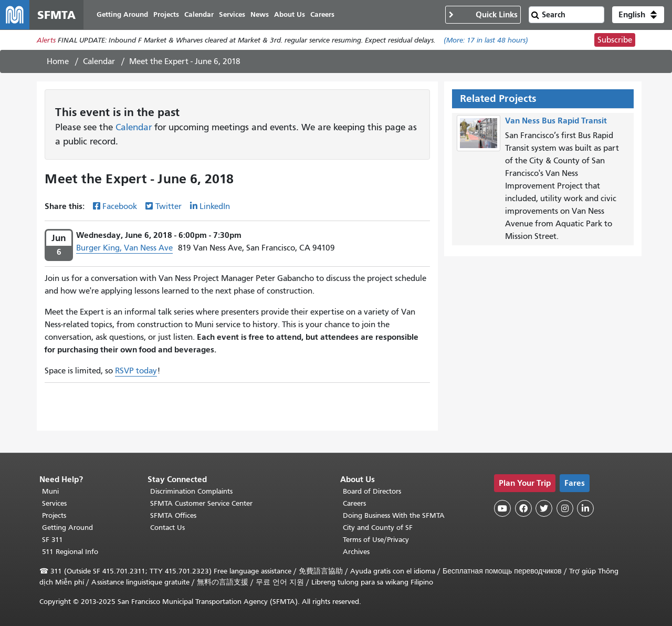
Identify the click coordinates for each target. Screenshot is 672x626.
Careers (354, 503)
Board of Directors (372, 491)
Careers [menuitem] (322, 14)
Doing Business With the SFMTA (394, 515)
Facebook (120, 206)
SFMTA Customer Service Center (201, 503)
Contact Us (167, 528)
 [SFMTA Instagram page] (565, 508)
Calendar (99, 61)
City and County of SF (378, 528)
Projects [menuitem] (166, 14)
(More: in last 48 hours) (486, 40)
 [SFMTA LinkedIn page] (585, 508)
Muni (50, 491)
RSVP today (136, 371)
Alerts (46, 40)
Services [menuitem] (232, 14)
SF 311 (52, 540)
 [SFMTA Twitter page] (544, 508)
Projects (54, 515)
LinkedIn (215, 206)
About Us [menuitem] (290, 14)
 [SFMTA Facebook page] (523, 508)
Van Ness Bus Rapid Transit (556, 121)
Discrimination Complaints (191, 491)
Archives (356, 552)
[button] (638, 15)
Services (54, 503)
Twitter (169, 206)
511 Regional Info (70, 552)
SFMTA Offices (173, 515)
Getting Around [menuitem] (122, 14)
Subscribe (615, 40)
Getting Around (67, 528)
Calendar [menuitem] (199, 14)
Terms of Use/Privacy (376, 540)
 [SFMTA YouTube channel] (502, 508)
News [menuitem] (260, 14)
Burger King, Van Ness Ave (124, 248)
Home (58, 61)
